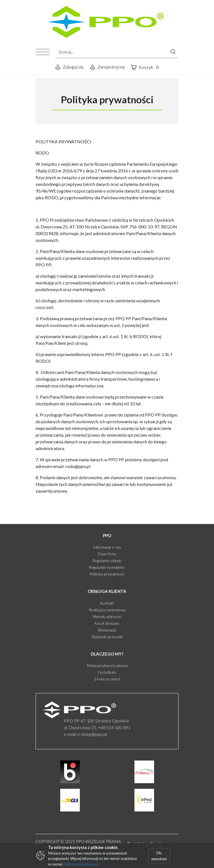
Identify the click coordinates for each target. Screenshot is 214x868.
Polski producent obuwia (107, 665)
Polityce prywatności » (81, 864)
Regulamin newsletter (107, 567)
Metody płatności (107, 617)
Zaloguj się (69, 67)
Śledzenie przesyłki (107, 637)
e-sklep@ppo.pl (92, 734)
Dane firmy (107, 554)
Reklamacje (107, 630)
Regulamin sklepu (107, 561)
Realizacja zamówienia (107, 610)
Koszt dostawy (107, 623)
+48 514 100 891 (114, 727)
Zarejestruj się (107, 67)
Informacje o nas (107, 547)
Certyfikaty (107, 672)
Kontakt (107, 603)
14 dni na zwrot (107, 679)
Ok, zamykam (159, 856)
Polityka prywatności (107, 574)
